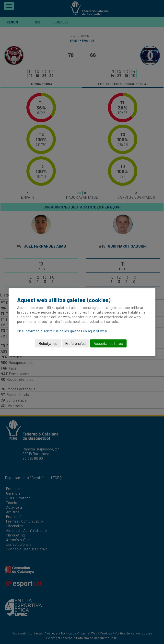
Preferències (76, 343)
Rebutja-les (48, 343)
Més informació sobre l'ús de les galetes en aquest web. (62, 331)
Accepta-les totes (108, 343)
